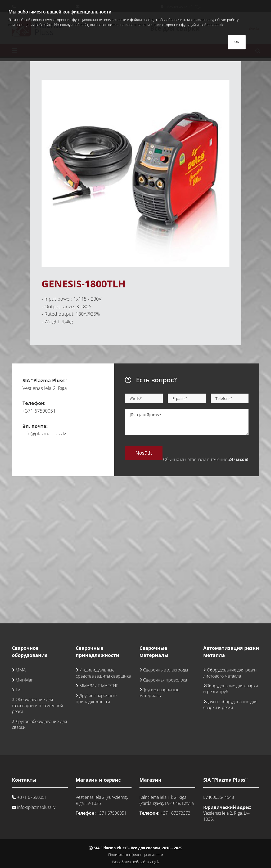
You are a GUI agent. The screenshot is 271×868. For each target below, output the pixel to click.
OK (237, 42)
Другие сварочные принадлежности (96, 698)
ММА (21, 670)
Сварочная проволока (165, 680)
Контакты (24, 780)
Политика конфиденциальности (136, 855)
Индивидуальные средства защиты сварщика (103, 673)
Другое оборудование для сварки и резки (230, 704)
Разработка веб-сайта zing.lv (136, 862)
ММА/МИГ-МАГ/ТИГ (99, 686)
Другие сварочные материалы (159, 693)
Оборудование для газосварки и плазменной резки (38, 705)
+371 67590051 (39, 411)
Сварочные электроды (166, 670)
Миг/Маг (24, 680)
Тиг (19, 690)
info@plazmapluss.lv (44, 433)
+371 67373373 (175, 813)
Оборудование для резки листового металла (230, 673)
